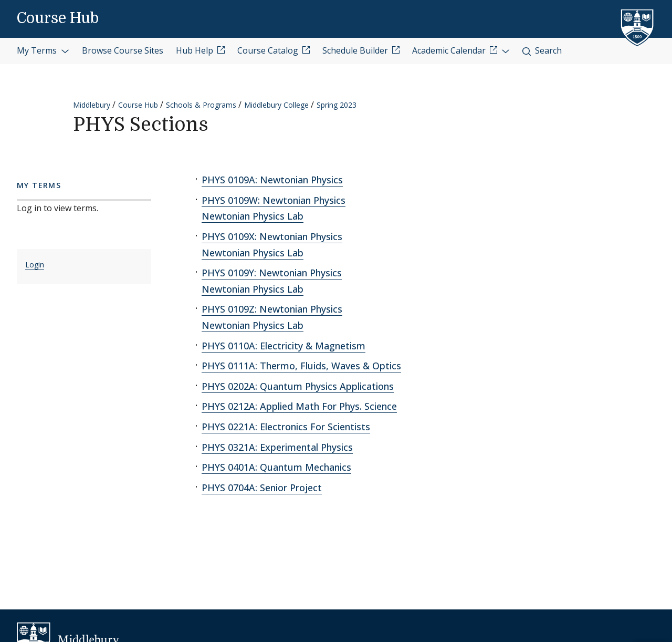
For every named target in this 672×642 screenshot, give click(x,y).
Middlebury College (276, 105)
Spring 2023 (337, 105)
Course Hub (58, 18)
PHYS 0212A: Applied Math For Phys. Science (299, 406)
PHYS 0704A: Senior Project (262, 488)
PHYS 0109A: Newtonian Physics (272, 180)
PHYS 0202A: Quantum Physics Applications (298, 386)
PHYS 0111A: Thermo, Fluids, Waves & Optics (301, 366)
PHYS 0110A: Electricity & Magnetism (283, 346)
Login (35, 265)
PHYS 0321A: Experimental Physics (277, 447)
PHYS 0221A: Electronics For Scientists (286, 427)
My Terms (43, 50)
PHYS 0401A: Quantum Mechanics (276, 467)
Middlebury (92, 105)
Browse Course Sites (123, 50)
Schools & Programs (201, 105)
